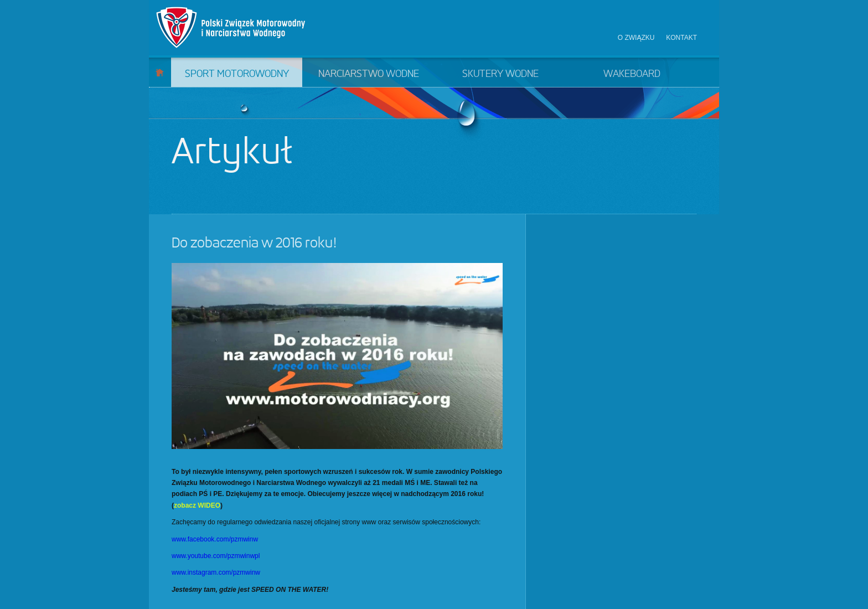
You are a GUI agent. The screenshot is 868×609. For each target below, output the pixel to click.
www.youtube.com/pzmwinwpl (216, 556)
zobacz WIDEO (197, 505)
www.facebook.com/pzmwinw (215, 539)
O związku (636, 38)
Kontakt (681, 38)
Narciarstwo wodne (369, 74)
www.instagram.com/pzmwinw (216, 572)
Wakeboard (632, 74)
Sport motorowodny (237, 74)
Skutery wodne (500, 74)
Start (160, 72)
